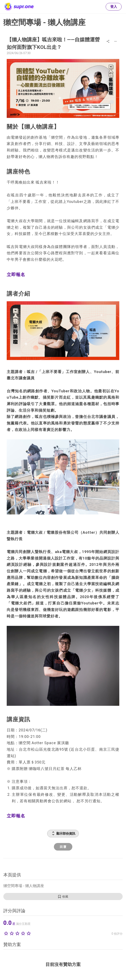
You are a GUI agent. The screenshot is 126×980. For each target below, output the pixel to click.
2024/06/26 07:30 (19, 53)
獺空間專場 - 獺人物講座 (44, 22)
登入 (114, 7)
